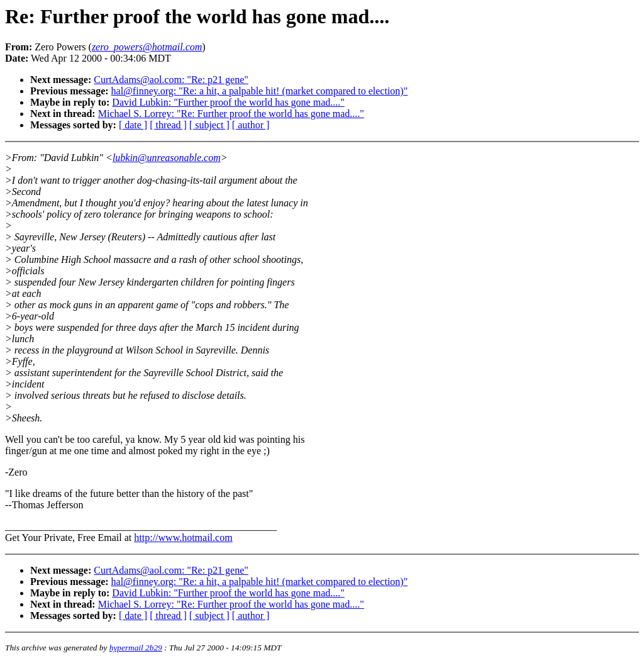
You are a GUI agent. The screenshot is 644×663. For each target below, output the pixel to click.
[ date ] (133, 125)
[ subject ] (209, 125)
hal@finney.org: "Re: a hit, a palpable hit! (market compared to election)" (260, 91)
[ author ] (251, 125)
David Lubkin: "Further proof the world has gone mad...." (228, 102)
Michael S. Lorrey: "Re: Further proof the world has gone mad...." (231, 114)
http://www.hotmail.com (183, 538)
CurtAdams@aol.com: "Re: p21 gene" (171, 80)
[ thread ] (168, 125)
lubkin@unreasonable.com (167, 158)
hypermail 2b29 (136, 648)
